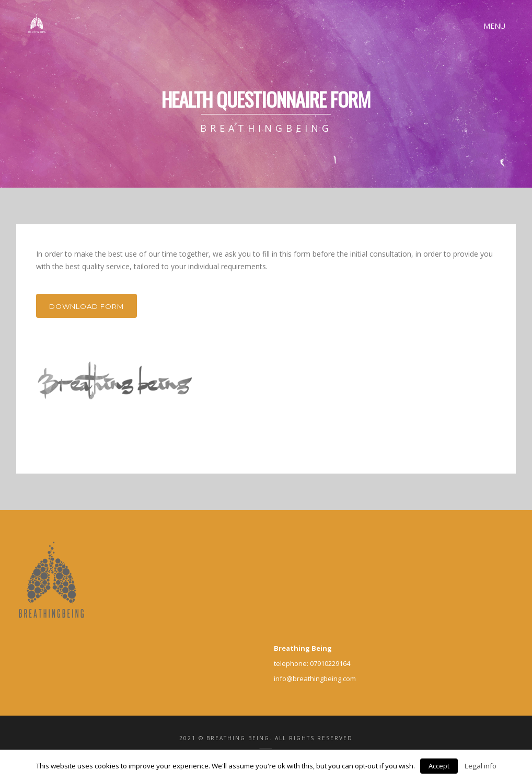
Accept (439, 766)
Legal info (481, 766)
